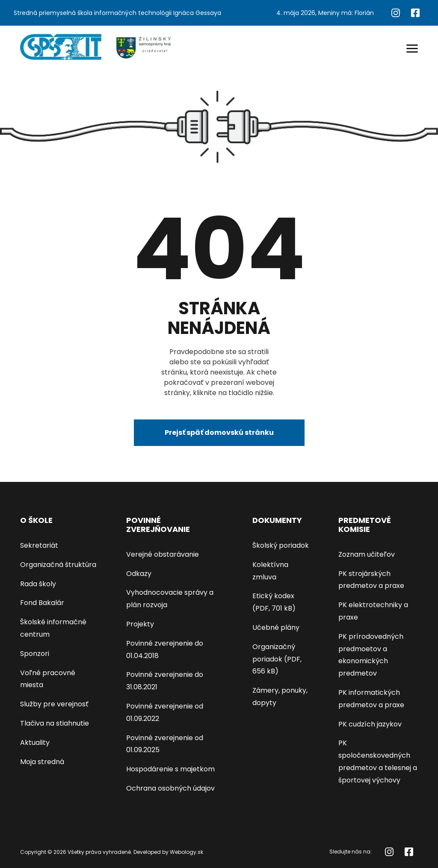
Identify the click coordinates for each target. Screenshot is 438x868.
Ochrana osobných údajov (170, 788)
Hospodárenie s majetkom (170, 769)
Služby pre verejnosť (54, 704)
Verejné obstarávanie (163, 554)
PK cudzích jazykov (370, 724)
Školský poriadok (281, 545)
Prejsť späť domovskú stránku (219, 433)
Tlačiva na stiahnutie (55, 723)
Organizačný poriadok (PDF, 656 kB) (277, 659)
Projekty (140, 624)
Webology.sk (186, 852)
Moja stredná (42, 762)
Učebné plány (276, 627)
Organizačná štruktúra (58, 565)
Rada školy (38, 584)
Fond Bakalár (42, 603)
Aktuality (35, 743)
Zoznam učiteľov (367, 554)
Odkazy (139, 574)
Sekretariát (39, 545)
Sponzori (35, 654)
